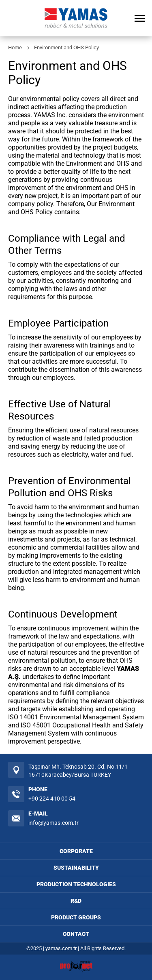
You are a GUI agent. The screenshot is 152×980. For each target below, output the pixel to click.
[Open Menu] (140, 18)
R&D (76, 901)
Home (15, 47)
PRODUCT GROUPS (76, 917)
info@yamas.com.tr (54, 823)
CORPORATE (76, 851)
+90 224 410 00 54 (52, 799)
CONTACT (76, 934)
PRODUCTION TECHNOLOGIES (76, 884)
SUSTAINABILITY (76, 868)
